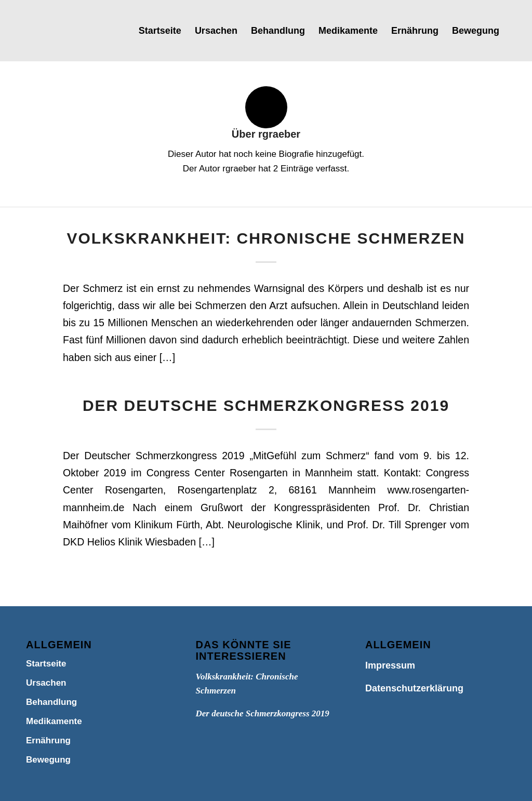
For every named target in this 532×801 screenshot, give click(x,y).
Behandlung (51, 702)
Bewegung (48, 760)
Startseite (46, 664)
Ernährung (48, 740)
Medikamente (54, 721)
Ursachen (46, 683)
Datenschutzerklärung (414, 688)
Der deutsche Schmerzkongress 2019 (266, 405)
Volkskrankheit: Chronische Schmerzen (266, 238)
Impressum (390, 665)
